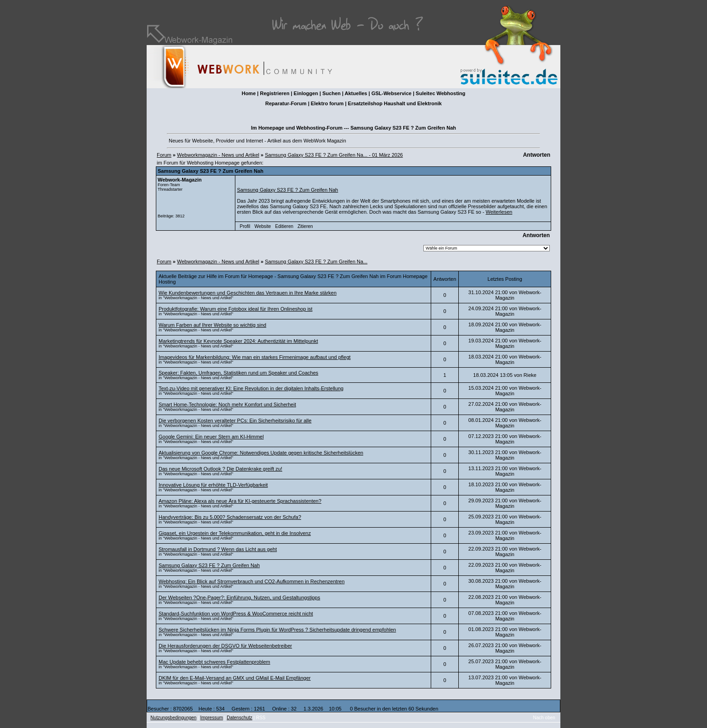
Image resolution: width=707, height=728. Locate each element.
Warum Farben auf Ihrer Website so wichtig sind (212, 325)
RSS (261, 718)
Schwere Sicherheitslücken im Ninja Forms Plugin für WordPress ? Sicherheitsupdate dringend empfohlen (277, 630)
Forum (164, 155)
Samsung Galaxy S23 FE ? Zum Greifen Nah (287, 190)
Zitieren (305, 226)
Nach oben (544, 718)
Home (249, 93)
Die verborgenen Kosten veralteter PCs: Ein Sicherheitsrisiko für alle (235, 421)
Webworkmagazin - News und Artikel (218, 155)
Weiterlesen (499, 212)
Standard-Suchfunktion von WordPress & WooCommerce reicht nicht (236, 614)
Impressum (212, 718)
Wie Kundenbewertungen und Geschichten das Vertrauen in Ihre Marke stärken (248, 293)
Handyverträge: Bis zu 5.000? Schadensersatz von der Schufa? (230, 517)
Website (262, 226)
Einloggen (306, 93)
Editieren (284, 226)
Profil (245, 226)
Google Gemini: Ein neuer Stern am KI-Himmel (211, 437)
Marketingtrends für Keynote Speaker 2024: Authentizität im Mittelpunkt (238, 341)
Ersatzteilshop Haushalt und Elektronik (395, 103)
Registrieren (274, 93)
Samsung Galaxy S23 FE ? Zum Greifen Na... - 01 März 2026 (334, 155)
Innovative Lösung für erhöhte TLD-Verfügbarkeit (213, 485)
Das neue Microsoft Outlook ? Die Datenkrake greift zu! (220, 469)
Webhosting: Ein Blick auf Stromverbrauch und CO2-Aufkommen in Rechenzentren (252, 581)
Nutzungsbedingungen (173, 718)
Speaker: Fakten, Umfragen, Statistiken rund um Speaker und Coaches (238, 373)
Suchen (331, 93)
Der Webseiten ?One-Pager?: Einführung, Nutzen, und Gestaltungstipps (239, 597)
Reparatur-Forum (286, 103)
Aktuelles (356, 93)
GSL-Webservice (391, 93)
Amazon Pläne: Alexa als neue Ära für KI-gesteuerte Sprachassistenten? (240, 501)
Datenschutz (239, 718)
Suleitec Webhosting (440, 93)
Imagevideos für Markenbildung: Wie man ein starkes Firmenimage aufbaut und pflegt (255, 357)
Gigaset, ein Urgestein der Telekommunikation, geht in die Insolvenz (235, 533)
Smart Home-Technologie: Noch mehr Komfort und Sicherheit (227, 404)
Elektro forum (327, 103)
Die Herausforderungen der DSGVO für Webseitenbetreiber (225, 646)
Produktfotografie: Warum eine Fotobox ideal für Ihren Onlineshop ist (236, 309)
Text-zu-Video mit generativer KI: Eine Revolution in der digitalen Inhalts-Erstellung (251, 388)
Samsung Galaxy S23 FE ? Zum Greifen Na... (316, 262)
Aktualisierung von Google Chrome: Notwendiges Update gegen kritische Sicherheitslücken (261, 453)
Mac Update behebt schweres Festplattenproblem (214, 662)
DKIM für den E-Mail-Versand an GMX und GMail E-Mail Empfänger (235, 678)
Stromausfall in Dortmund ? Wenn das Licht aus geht (218, 549)
